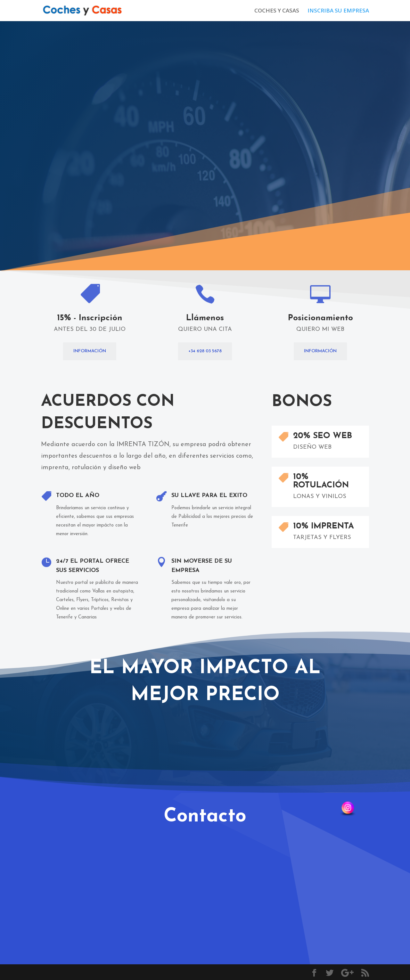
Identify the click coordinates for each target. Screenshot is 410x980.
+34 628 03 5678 (205, 351)
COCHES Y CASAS (277, 11)
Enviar (140, 872)
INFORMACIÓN (90, 351)
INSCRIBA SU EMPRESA (338, 11)
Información (307, 97)
